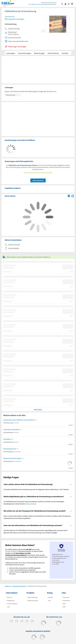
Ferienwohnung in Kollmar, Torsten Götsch (19, 420)
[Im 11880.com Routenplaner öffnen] (69, 196)
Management (11, 601)
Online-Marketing (33, 597)
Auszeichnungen (25, 53)
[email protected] (31, 504)
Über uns (10, 597)
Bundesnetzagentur (12, 551)
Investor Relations (12, 604)
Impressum (66, 597)
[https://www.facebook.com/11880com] (11, 622)
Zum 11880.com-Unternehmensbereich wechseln (42, 4)
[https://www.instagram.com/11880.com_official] (22, 622)
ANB (64, 607)
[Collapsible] (71, 484)
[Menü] (73, 4)
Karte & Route (53, 53)
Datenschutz (66, 601)
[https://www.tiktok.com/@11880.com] (17, 622)
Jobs (8, 607)
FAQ (49, 601)
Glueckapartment (10, 449)
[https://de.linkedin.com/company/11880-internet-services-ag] (32, 622)
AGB (64, 604)
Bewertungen (39, 53)
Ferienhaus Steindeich (11, 430)
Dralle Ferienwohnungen (12, 458)
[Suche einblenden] (63, 4)
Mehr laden (38, 409)
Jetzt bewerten (38, 181)
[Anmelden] (66, 4)
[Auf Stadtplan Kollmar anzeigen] (73, 196)
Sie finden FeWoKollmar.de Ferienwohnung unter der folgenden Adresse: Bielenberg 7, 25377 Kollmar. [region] (36, 489)
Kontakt (65, 53)
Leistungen (11, 53)
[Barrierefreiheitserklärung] (70, 4)
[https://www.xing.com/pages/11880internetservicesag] (27, 622)
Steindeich (7, 439)
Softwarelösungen (33, 601)
